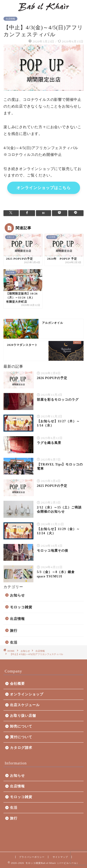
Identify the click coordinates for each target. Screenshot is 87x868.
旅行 (14, 631)
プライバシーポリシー (32, 857)
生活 (14, 642)
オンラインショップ (27, 694)
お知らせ (17, 595)
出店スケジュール (25, 705)
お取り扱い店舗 (23, 716)
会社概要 (17, 683)
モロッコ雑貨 (21, 607)
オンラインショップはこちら (44, 188)
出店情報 (10, 19)
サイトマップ (60, 857)
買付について (21, 737)
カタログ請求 (21, 748)
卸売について (21, 726)
